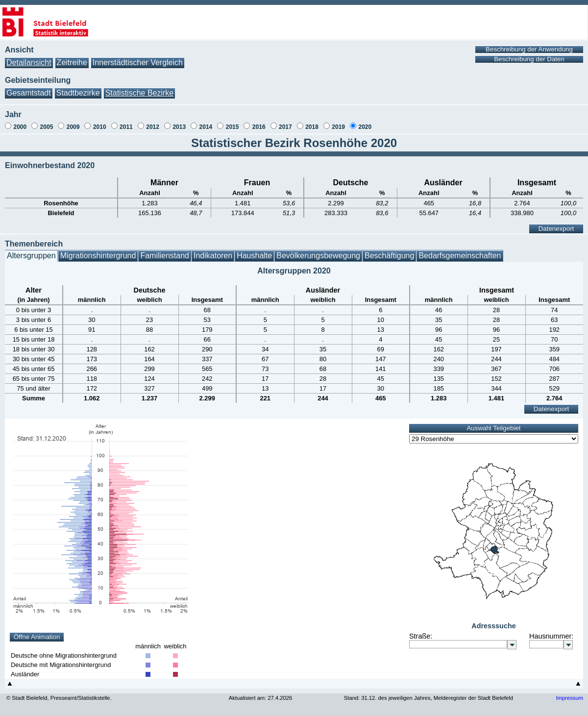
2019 (338, 127)
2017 (285, 127)
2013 (179, 127)
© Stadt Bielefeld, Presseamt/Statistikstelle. (59, 698)
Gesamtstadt (29, 93)
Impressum (570, 698)
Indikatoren (213, 256)
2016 (259, 127)
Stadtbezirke (78, 93)
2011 (126, 127)
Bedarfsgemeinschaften (460, 256)
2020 (365, 127)
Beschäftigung (389, 256)
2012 (153, 127)
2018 (312, 127)
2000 (20, 127)
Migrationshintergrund (98, 256)
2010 (100, 127)
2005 (47, 127)
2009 (73, 127)
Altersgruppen (31, 256)
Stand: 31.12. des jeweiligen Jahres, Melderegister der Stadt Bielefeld (429, 698)
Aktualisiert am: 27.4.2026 (260, 698)
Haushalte (254, 256)
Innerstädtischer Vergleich (138, 62)
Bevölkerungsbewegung (318, 256)
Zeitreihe (72, 62)
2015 (233, 127)
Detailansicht (29, 62)
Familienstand (165, 256)
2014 (206, 127)
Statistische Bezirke (140, 93)
